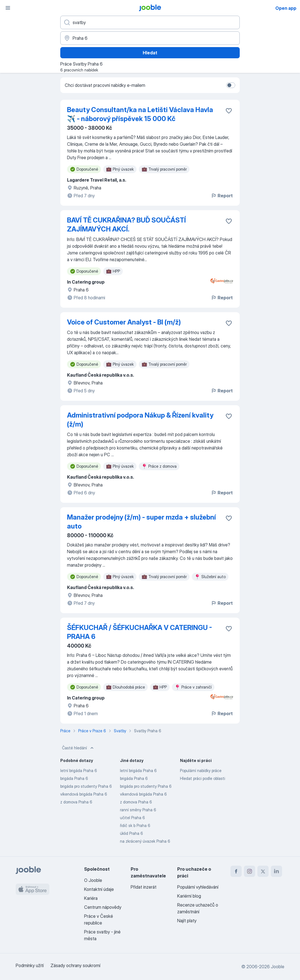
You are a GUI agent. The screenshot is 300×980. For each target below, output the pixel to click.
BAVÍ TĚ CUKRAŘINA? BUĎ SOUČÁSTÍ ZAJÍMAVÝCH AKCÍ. (126, 225)
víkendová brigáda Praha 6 (84, 794)
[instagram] (250, 871)
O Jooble (93, 880)
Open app (286, 8)
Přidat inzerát (144, 887)
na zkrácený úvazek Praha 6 (145, 841)
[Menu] (8, 8)
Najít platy (187, 921)
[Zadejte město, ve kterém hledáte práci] (150, 38)
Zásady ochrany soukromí (75, 965)
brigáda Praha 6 (74, 778)
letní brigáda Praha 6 (79, 771)
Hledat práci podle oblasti (203, 778)
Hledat (150, 53)
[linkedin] (276, 871)
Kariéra (91, 898)
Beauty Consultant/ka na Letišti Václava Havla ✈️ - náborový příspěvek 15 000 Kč (140, 114)
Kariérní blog (189, 896)
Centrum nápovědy (103, 907)
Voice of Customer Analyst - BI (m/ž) (124, 322)
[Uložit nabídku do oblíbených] (229, 111)
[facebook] (236, 871)
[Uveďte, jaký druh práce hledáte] (150, 22)
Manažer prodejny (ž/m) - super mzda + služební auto (141, 522)
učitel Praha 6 (132, 818)
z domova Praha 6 (76, 802)
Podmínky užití (30, 965)
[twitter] (263, 871)
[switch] (231, 85)
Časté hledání (78, 748)
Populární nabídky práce (201, 771)
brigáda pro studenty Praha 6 (86, 786)
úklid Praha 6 (131, 833)
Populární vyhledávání (198, 887)
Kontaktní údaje (99, 889)
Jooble (278, 967)
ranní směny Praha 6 (138, 810)
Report (222, 196)
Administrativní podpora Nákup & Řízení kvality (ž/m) (140, 420)
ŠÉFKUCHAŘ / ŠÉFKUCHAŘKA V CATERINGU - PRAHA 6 (139, 632)
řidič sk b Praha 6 (135, 825)
